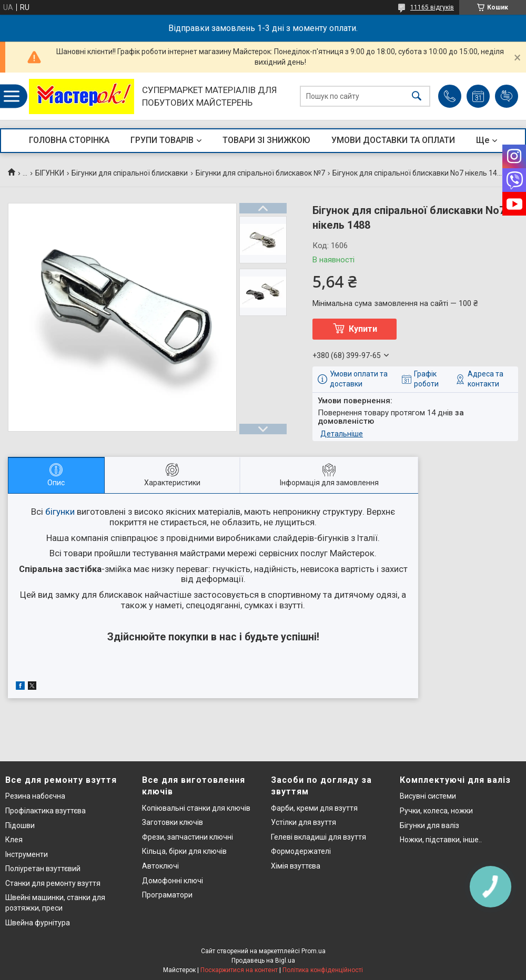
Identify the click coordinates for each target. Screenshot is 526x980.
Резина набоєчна (35, 796)
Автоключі (160, 866)
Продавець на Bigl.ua (263, 961)
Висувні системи (428, 796)
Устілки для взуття (304, 822)
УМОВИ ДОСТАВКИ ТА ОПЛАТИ (393, 140)
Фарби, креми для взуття (314, 808)
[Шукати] (417, 96)
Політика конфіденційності (323, 970)
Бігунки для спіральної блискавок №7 (260, 173)
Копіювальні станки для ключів (196, 808)
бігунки (60, 512)
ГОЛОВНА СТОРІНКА (69, 140)
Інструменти (27, 854)
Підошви (20, 825)
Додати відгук (507, 96)
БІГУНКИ (50, 173)
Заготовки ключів (173, 822)
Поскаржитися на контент (239, 970)
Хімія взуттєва (296, 866)
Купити (363, 329)
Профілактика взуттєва (45, 811)
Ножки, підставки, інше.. (441, 840)
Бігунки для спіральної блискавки (130, 173)
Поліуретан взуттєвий (43, 869)
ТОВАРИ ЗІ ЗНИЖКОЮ (266, 140)
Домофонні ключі (173, 881)
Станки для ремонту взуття (53, 883)
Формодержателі (301, 851)
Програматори (167, 895)
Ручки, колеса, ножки (436, 811)
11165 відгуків (432, 7)
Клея (14, 840)
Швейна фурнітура (38, 923)
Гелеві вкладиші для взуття (318, 837)
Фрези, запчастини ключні (188, 837)
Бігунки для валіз (429, 825)
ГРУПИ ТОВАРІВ (162, 140)
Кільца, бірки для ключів (184, 851)
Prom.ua (313, 951)
